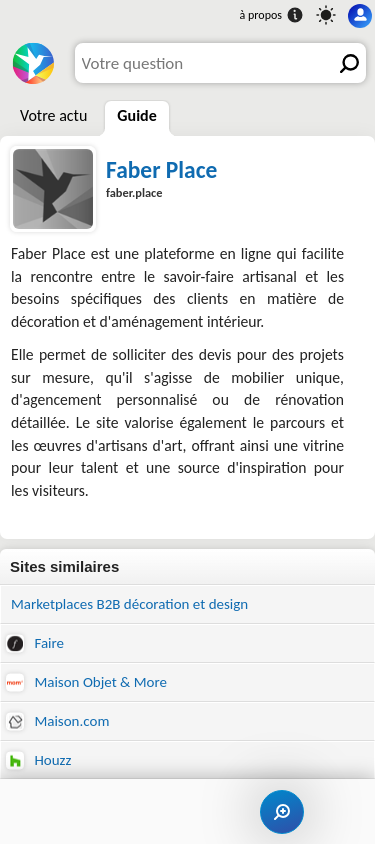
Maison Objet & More (86, 682)
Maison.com (57, 721)
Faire (35, 643)
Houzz (38, 760)
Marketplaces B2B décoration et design (129, 604)
